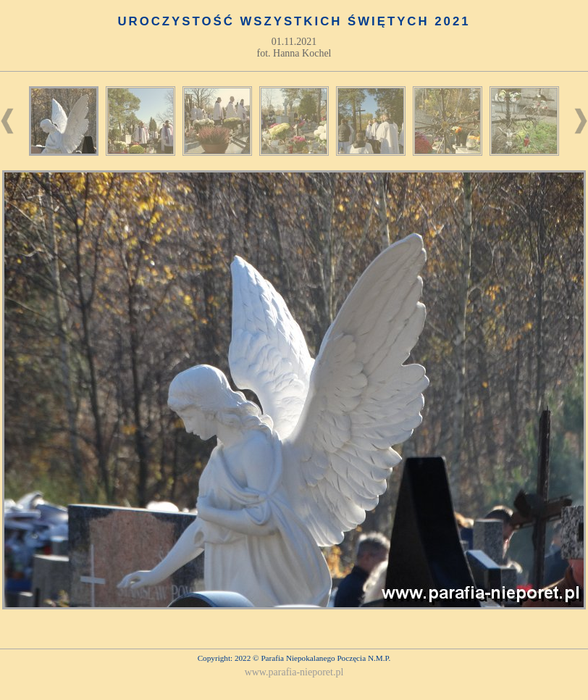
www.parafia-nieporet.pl (294, 672)
